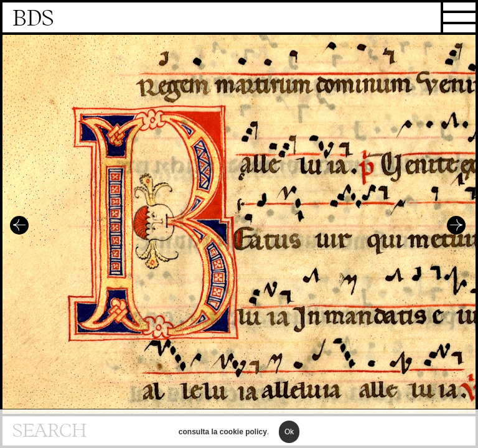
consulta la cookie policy (223, 439)
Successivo (456, 225)
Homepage (239, 19)
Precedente (19, 225)
